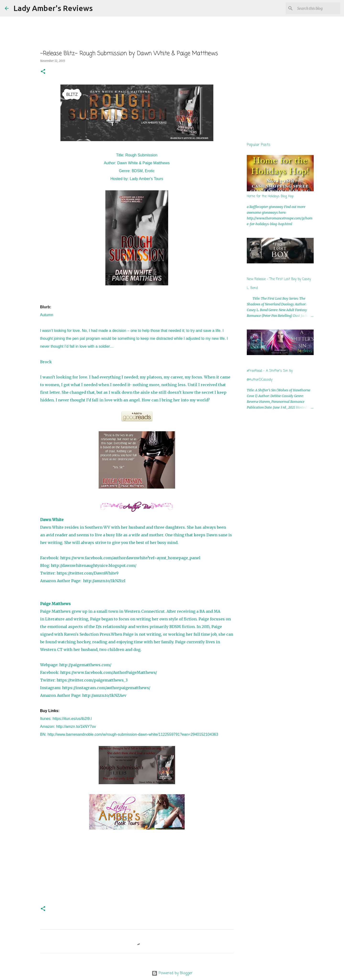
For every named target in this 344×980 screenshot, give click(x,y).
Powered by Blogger (172, 973)
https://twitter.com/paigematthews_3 (92, 680)
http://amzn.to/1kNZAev (104, 695)
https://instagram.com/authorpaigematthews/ (106, 688)
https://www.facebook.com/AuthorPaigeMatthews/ (109, 672)
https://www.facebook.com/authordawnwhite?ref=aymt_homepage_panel (130, 558)
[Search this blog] (315, 8)
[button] (43, 72)
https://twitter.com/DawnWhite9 (88, 573)
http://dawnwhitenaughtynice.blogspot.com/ (94, 565)
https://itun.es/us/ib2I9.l (72, 719)
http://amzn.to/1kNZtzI (104, 581)
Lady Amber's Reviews (53, 8)
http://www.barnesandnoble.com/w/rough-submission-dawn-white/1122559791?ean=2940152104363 (133, 734)
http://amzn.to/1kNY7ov (76, 727)
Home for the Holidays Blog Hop (270, 196)
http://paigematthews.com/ (85, 665)
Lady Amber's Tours (146, 179)
